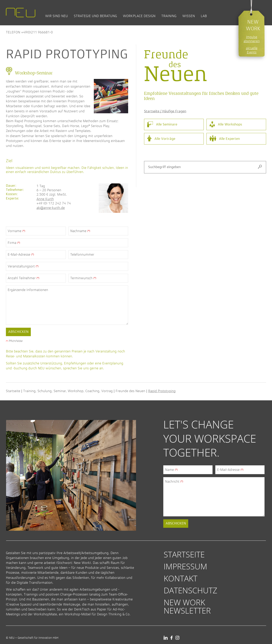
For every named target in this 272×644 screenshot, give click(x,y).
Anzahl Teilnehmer (23, 278)
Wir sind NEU (57, 16)
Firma (14, 243)
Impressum (185, 566)
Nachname (80, 231)
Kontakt (181, 578)
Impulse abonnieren (252, 39)
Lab (204, 16)
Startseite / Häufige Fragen (165, 111)
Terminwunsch (83, 278)
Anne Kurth (45, 199)
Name (171, 470)
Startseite (13, 391)
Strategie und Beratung (95, 16)
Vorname (16, 231)
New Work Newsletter (187, 606)
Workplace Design (139, 16)
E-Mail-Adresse (21, 254)
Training (169, 16)
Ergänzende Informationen (28, 290)
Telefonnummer (82, 254)
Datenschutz (190, 590)
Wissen (189, 16)
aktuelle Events (252, 50)
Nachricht (174, 481)
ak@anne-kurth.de (51, 208)
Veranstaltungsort (23, 266)
